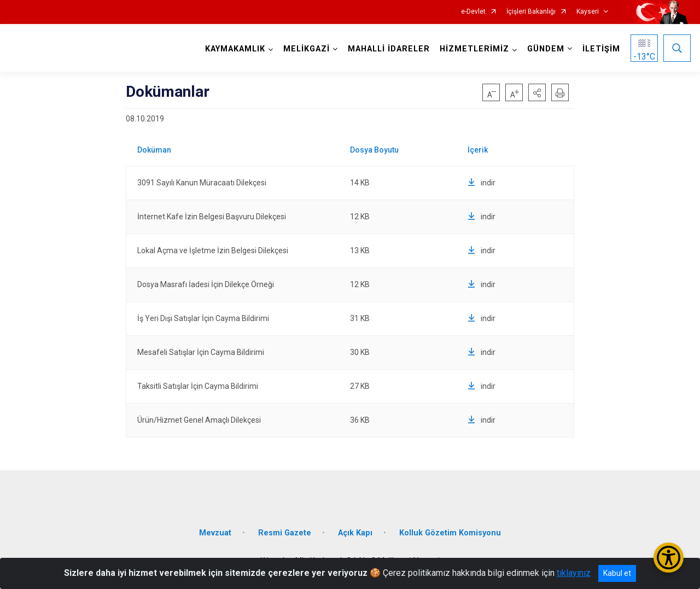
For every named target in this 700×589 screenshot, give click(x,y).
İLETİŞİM (601, 49)
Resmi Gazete (285, 532)
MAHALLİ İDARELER (389, 49)
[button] (537, 92)
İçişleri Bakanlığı (531, 12)
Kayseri (588, 12)
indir (482, 183)
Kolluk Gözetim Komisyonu (450, 532)
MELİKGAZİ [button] (307, 49)
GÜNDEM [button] (546, 49)
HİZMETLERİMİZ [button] (474, 49)
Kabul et (617, 573)
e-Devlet (473, 12)
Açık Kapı (355, 532)
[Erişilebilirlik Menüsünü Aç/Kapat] (669, 558)
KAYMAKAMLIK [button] (235, 49)
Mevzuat (215, 532)
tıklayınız (574, 573)
